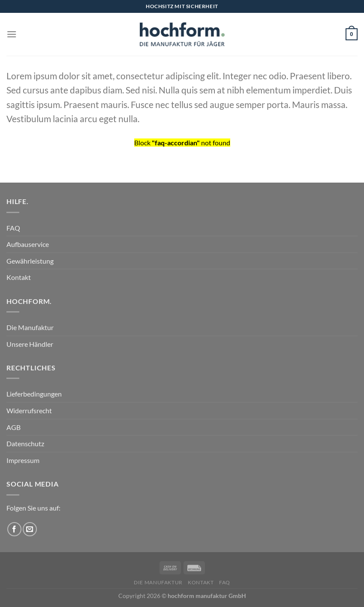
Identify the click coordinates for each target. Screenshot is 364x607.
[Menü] (12, 34)
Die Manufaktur (30, 327)
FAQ (13, 228)
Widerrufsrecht (29, 410)
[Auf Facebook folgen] (14, 529)
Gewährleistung (30, 261)
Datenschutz (25, 443)
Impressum (23, 460)
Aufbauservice (28, 244)
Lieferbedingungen (34, 394)
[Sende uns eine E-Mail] (30, 529)
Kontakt (19, 277)
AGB (14, 427)
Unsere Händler (30, 344)
